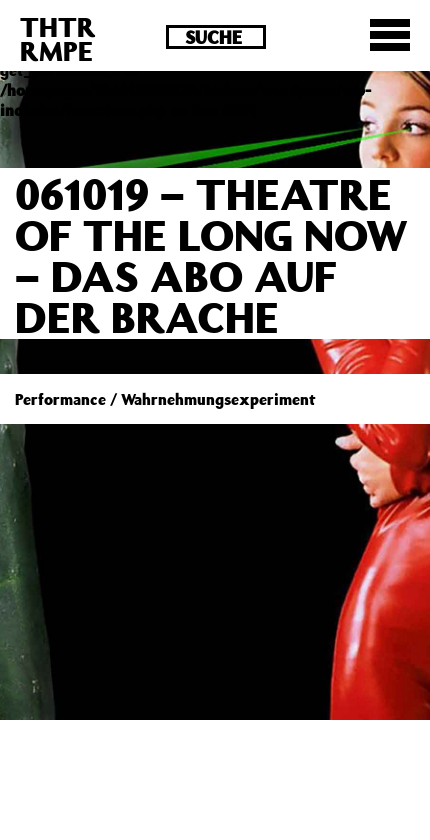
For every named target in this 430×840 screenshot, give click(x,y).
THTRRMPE (58, 38)
